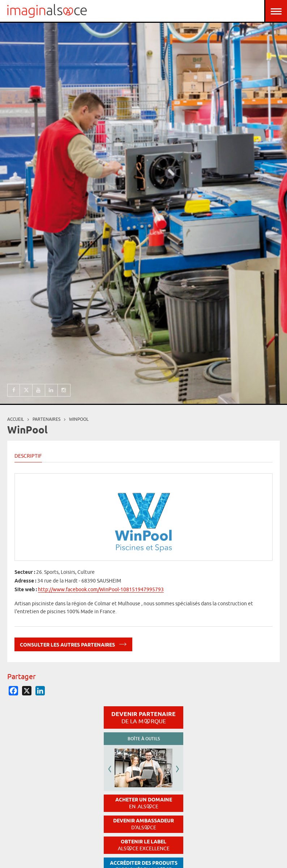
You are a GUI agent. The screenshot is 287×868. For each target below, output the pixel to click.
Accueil (16, 419)
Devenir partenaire (143, 717)
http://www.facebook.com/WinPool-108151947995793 (101, 589)
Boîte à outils (144, 739)
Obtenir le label (144, 845)
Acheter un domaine (144, 803)
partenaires (46, 419)
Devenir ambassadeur (143, 824)
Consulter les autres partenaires (73, 643)
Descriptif (28, 456)
